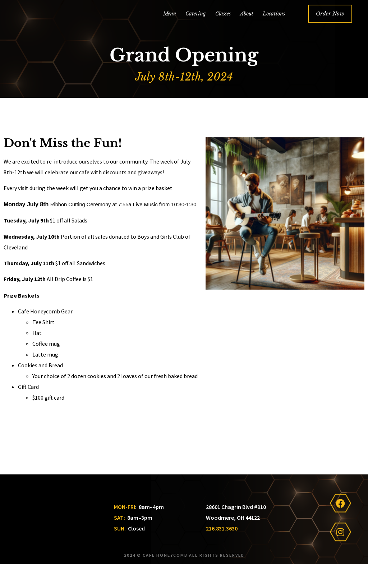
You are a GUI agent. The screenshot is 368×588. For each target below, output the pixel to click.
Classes (223, 24)
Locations (274, 24)
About (247, 24)
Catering (196, 24)
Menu (170, 24)
